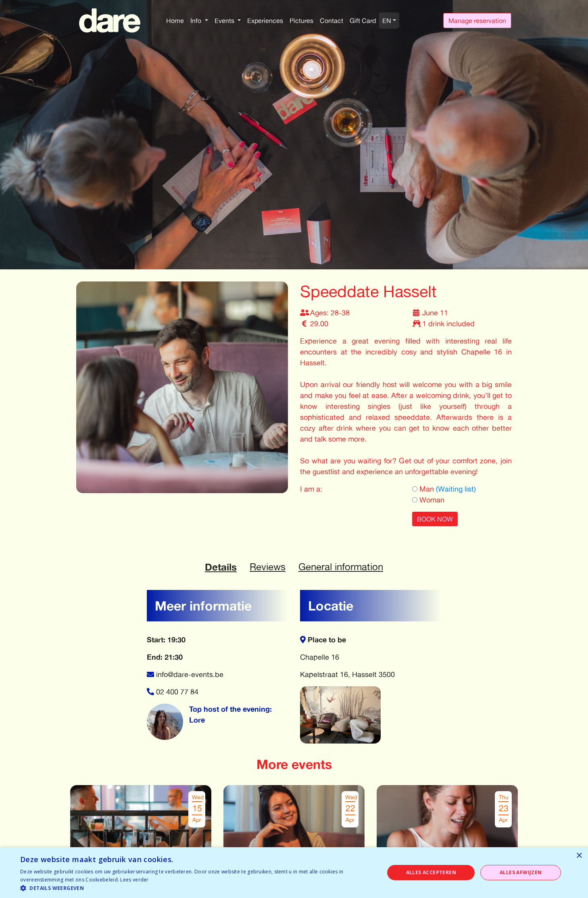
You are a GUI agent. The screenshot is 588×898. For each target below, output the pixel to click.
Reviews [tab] (268, 567)
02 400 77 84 (177, 692)
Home (175, 21)
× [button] (579, 856)
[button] (197, 888)
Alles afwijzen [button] (521, 872)
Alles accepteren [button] (431, 872)
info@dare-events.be (190, 674)
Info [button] (197, 21)
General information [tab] (341, 567)
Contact (332, 21)
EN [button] (387, 21)
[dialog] (294, 873)
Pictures (301, 21)
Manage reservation (477, 21)
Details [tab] (221, 567)
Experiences (265, 21)
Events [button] (225, 21)
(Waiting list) (456, 489)
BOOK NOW (435, 519)
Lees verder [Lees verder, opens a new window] (134, 880)
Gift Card (363, 21)
